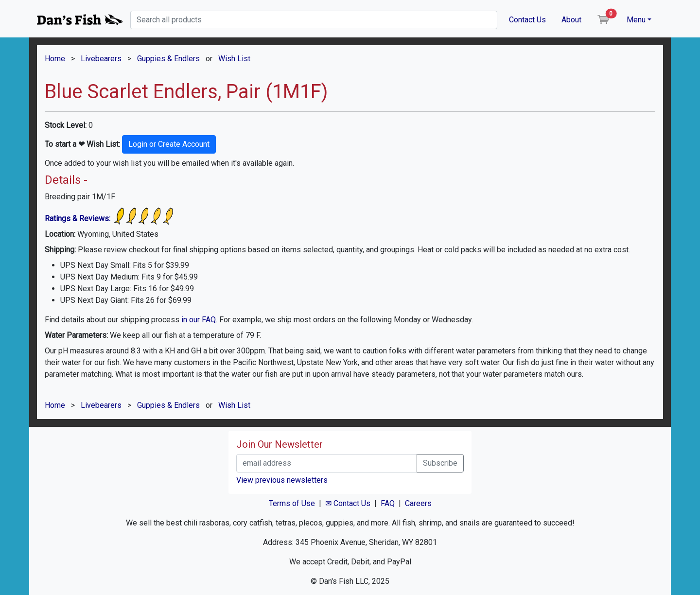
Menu (636, 20)
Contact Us (527, 20)
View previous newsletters (282, 480)
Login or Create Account (169, 144)
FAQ (388, 503)
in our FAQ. (199, 320)
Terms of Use (292, 503)
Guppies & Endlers (168, 59)
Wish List (234, 59)
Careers (418, 503)
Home (55, 59)
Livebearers (101, 59)
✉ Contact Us (348, 503)
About (571, 20)
